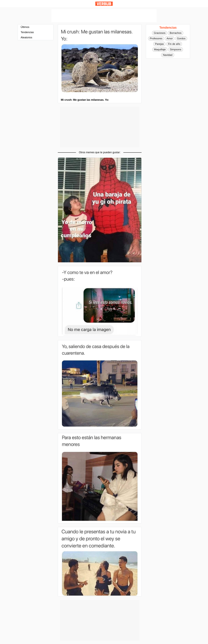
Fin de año (174, 44)
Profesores (156, 38)
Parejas (159, 44)
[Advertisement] (104, 16)
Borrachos (175, 33)
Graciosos (160, 33)
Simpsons (176, 49)
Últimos (25, 27)
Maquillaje (160, 49)
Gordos (181, 38)
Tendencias (27, 32)
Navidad (168, 55)
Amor (170, 38)
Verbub (104, 4)
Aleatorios (26, 37)
